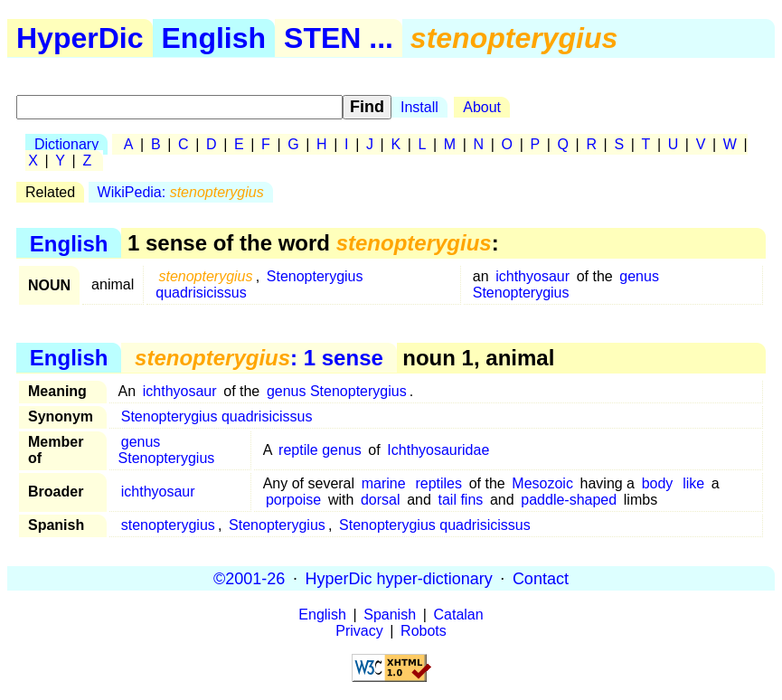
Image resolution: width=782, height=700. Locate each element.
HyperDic (80, 38)
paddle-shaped (569, 500)
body (658, 483)
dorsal (381, 500)
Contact (541, 578)
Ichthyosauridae (438, 450)
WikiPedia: (181, 192)
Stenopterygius (277, 525)
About (482, 107)
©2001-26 (249, 578)
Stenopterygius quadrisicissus (217, 416)
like (693, 483)
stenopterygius (168, 525)
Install (419, 107)
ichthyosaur (532, 276)
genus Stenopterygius (566, 284)
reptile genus (320, 450)
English (214, 38)
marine (384, 483)
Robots (424, 631)
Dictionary (66, 144)
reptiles (438, 483)
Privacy (359, 631)
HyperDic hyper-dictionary (399, 578)
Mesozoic (542, 483)
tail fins (461, 500)
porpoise (293, 500)
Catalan (459, 615)
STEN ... (339, 38)
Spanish (390, 615)
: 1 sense (259, 358)
